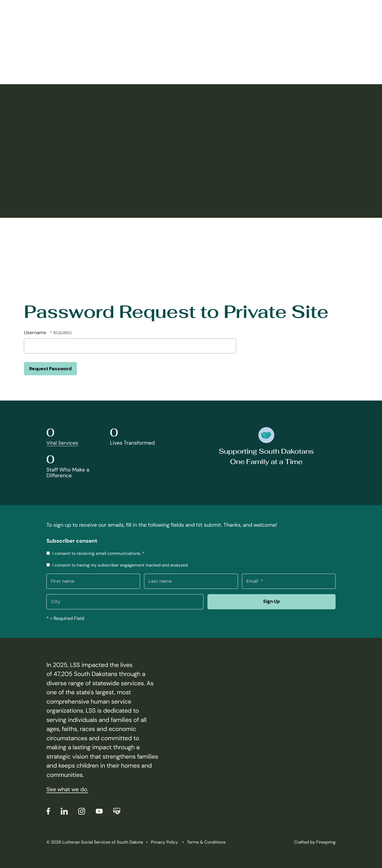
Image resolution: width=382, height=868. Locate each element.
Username (35, 333)
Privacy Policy (164, 842)
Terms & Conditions (206, 842)
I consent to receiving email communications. (95, 553)
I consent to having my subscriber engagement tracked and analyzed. (118, 565)
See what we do (68, 789)
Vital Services (63, 443)
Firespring (326, 842)
